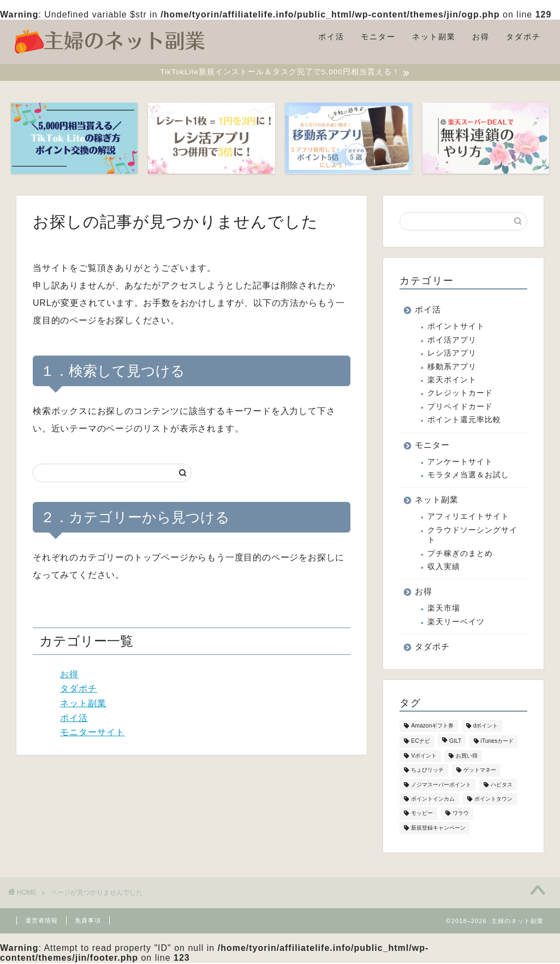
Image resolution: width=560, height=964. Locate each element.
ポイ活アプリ (452, 341)
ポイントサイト (456, 328)
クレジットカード (460, 395)
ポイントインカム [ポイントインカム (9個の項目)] (433, 800)
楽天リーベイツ (456, 623)
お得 (481, 37)
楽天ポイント (452, 381)
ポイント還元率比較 (464, 421)
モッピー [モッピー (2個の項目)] (422, 815)
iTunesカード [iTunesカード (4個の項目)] (498, 743)
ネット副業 (434, 37)
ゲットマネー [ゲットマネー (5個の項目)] (480, 771)
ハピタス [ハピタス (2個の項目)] (502, 786)
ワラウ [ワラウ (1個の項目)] (461, 815)
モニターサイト (93, 733)
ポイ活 (331, 37)
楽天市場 (444, 610)
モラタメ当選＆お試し (468, 476)
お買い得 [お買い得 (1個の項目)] (467, 757)
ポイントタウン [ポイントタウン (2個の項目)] (493, 800)
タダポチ (523, 37)
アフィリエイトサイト (468, 518)
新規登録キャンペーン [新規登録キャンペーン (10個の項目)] (438, 829)
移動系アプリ (452, 368)
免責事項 (88, 921)
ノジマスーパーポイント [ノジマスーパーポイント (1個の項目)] (441, 786)
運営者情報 (41, 921)
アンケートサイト (460, 463)
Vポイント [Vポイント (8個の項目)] (424, 757)
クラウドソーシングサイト (472, 536)
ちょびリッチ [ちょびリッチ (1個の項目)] (427, 771)
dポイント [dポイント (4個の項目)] (486, 727)
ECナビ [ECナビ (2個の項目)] (420, 743)
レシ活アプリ (452, 355)
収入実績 (444, 568)
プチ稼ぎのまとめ (460, 555)
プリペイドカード (460, 408)
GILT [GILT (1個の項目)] (455, 743)
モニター (378, 37)
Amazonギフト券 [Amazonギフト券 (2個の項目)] (432, 727)
